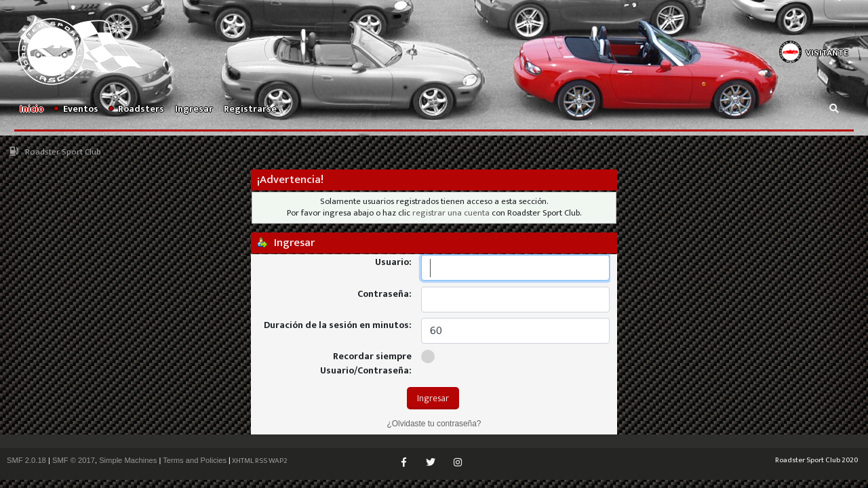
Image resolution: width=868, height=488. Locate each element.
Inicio (32, 109)
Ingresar (194, 109)
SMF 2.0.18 (26, 460)
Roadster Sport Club (63, 152)
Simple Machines (128, 460)
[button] (813, 51)
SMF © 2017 (74, 460)
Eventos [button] (76, 109)
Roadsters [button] (137, 109)
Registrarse (250, 109)
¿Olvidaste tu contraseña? (434, 424)
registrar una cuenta (451, 213)
